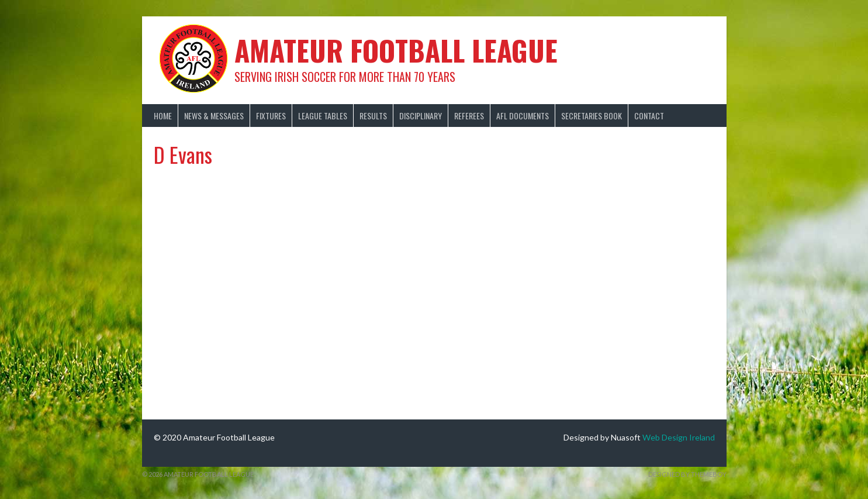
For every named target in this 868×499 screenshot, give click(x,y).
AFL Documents (523, 116)
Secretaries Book (592, 116)
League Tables (323, 116)
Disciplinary (421, 116)
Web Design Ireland (679, 437)
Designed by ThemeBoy (687, 474)
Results (373, 116)
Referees (469, 116)
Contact (649, 116)
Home (163, 116)
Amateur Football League (396, 50)
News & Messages (214, 116)
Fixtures (271, 116)
